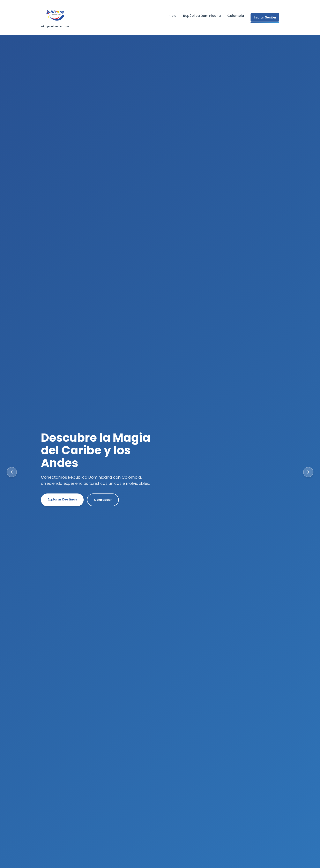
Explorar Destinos (62, 499)
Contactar (103, 500)
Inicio (172, 16)
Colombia (236, 16)
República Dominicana (202, 16)
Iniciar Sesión (265, 17)
